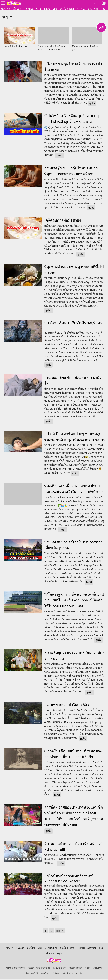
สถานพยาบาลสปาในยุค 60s (66, 706)
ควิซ (103, 9)
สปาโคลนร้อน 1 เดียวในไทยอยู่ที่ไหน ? (73, 326)
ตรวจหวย (93, 9)
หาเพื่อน (29, 9)
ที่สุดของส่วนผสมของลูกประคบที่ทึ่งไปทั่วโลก (74, 270)
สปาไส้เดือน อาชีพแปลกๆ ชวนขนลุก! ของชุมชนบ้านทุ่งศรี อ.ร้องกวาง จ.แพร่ (75, 437)
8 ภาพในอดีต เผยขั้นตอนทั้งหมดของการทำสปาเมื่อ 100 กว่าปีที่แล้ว (73, 755)
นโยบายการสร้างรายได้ (80, 969)
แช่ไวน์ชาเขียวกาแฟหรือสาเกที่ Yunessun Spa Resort (69, 879)
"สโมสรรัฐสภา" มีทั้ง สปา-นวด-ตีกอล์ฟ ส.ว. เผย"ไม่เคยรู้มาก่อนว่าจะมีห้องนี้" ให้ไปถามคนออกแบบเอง (74, 601)
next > (60, 932)
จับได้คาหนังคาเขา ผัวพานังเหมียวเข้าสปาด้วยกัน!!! (74, 847)
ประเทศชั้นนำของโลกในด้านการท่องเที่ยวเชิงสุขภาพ (73, 546)
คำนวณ (50, 954)
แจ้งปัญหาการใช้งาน (50, 974)
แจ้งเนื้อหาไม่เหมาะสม (72, 974)
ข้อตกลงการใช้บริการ (16, 969)
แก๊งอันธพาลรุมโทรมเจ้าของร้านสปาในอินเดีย (73, 67)
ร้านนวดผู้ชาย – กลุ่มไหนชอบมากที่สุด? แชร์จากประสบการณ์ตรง (71, 172)
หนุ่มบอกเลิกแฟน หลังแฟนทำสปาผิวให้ (73, 381)
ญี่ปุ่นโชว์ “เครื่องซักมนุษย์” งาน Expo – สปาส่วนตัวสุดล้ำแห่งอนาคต (73, 120)
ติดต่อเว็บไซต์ (32, 974)
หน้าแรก (6, 9)
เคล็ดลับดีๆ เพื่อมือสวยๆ (63, 221)
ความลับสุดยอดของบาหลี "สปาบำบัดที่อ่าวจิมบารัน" (75, 656)
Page (59, 954)
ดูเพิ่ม (92, 104)
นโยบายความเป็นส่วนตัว (39, 969)
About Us (98, 969)
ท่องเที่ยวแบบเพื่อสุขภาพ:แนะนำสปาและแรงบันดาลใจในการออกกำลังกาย (74, 490)
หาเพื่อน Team (67, 9)
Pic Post (81, 9)
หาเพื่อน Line (51, 9)
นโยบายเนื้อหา (60, 969)
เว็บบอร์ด (18, 9)
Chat (39, 9)
